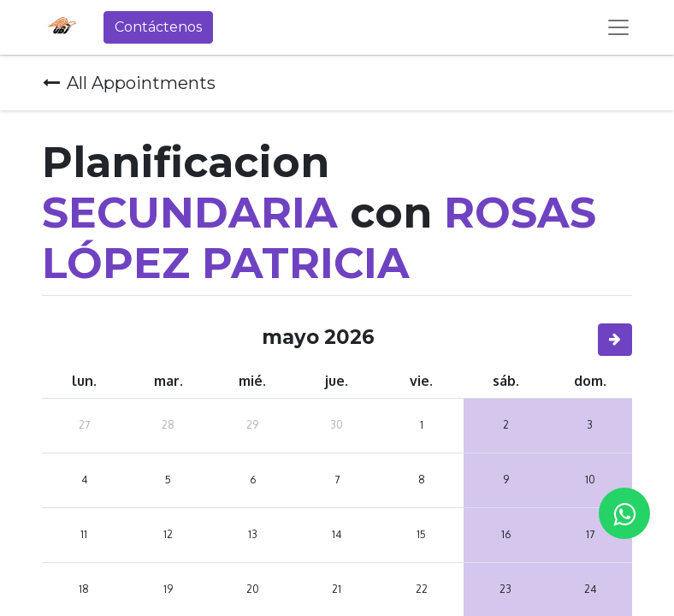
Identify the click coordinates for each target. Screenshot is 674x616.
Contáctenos (158, 27)
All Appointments (129, 83)
